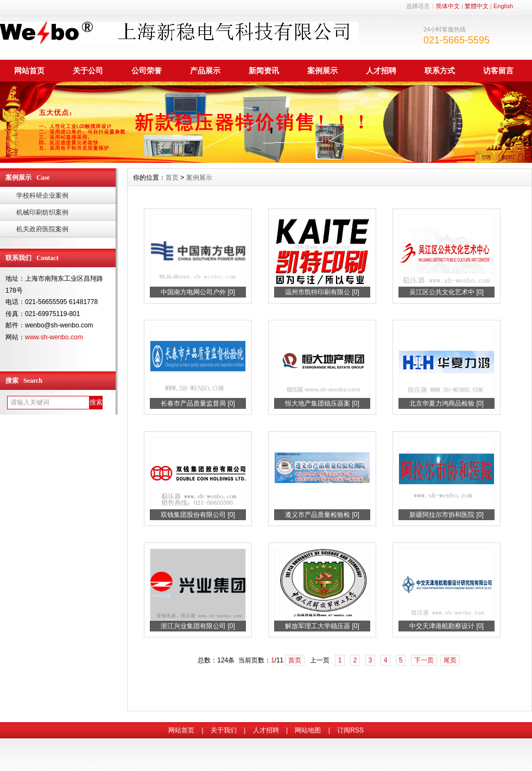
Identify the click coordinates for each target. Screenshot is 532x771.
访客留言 (498, 71)
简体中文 (448, 6)
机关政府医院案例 (42, 229)
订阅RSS (350, 730)
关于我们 (224, 730)
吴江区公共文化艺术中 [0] (446, 292)
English (503, 6)
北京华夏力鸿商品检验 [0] (446, 403)
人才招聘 (381, 71)
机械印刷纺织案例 (42, 212)
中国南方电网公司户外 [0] (198, 292)
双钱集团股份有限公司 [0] (198, 515)
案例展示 (322, 71)
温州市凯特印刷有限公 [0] (322, 292)
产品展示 (205, 71)
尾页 (450, 660)
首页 (172, 178)
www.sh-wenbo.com (54, 337)
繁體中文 (477, 6)
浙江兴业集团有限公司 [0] (198, 626)
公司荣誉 (147, 71)
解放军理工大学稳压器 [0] (322, 626)
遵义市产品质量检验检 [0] (322, 515)
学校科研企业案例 (42, 195)
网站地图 (308, 730)
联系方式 (440, 71)
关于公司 (88, 71)
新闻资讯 (264, 71)
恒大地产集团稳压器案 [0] (322, 403)
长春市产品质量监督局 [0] (198, 403)
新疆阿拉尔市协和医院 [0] (446, 515)
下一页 (424, 660)
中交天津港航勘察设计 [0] (446, 626)
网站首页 (29, 71)
